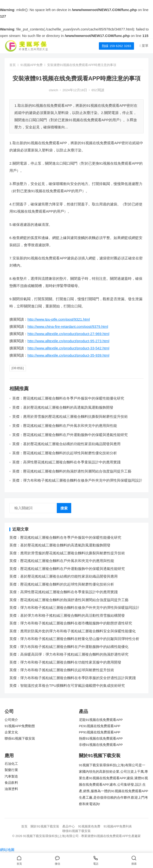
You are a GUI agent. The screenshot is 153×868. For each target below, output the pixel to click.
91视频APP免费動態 (20, 726)
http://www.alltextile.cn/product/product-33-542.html (68, 348)
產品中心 (69, 826)
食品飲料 (11, 783)
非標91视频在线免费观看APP (101, 745)
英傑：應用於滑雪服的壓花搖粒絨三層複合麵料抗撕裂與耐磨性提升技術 (70, 416)
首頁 (13, 65)
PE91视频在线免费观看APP (100, 726)
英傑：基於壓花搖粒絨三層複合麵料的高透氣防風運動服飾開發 (63, 407)
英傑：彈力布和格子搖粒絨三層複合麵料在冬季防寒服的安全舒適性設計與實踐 (73, 678)
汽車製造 (11, 776)
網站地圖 (7, 850)
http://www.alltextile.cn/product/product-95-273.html (68, 341)
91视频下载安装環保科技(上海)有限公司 (51, 836)
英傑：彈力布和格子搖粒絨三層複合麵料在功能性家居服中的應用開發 (65, 662)
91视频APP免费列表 (118, 826)
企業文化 (11, 732)
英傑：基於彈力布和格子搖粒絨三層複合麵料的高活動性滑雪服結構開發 (67, 615)
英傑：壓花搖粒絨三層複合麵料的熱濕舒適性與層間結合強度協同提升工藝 (72, 471)
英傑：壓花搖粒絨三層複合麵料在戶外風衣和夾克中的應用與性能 (65, 426)
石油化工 (11, 764)
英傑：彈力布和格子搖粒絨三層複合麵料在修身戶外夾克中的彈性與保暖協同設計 (77, 480)
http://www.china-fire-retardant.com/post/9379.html (68, 326)
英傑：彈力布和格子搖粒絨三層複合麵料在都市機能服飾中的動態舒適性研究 (71, 623)
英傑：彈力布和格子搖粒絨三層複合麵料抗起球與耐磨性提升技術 (62, 670)
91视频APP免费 (32, 65)
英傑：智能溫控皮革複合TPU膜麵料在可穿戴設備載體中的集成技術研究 (67, 685)
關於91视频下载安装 (45, 826)
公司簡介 (11, 720)
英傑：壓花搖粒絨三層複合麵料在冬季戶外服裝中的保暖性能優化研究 (68, 398)
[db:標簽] (18, 368)
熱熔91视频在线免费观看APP (101, 739)
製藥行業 (11, 770)
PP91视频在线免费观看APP (100, 732)
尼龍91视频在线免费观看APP (101, 720)
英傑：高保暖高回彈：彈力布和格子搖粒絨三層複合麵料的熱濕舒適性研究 (69, 654)
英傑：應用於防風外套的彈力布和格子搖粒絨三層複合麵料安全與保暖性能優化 (73, 631)
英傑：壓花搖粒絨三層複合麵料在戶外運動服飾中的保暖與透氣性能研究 (70, 435)
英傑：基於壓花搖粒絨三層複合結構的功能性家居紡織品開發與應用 (66, 444)
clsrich (53, 90)
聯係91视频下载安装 (20, 739)
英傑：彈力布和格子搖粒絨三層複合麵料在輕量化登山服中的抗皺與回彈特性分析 (74, 639)
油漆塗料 (11, 789)
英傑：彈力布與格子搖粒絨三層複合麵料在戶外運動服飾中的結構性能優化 (69, 647)
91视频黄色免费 (89, 826)
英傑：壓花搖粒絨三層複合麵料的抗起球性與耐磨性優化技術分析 (65, 453)
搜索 (64, 508)
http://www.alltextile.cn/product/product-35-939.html (68, 355)
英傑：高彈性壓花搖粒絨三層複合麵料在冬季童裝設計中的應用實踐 (66, 462)
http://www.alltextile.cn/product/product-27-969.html (68, 334)
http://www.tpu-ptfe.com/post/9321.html (59, 319)
